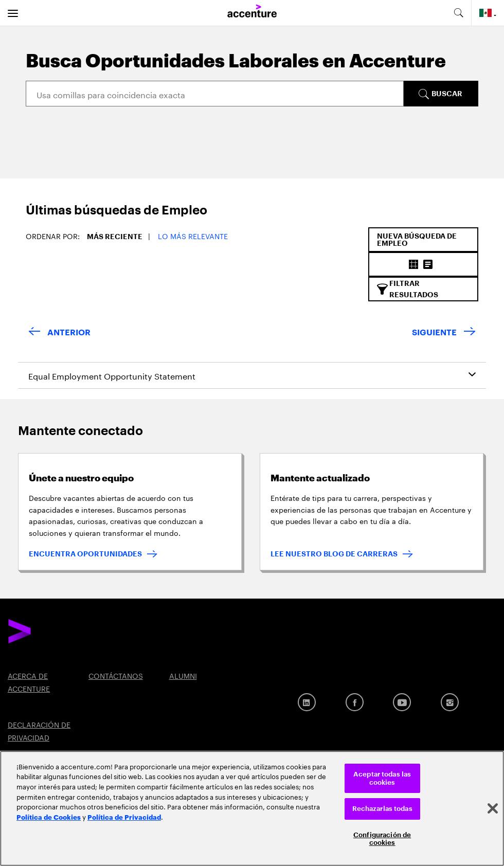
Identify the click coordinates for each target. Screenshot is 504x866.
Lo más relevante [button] (193, 236)
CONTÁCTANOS (116, 675)
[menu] (13, 13)
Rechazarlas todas (382, 809)
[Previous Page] (59, 333)
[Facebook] (355, 702)
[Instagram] (450, 702)
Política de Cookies (49, 817)
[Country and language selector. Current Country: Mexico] (488, 13)
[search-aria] (458, 13)
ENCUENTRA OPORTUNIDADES (85, 554)
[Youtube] (402, 702)
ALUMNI (183, 675)
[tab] (107, 216)
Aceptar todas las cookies (382, 778)
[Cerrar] (493, 808)
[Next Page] (444, 333)
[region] (252, 808)
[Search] (215, 94)
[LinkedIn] (307, 702)
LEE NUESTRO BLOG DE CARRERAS (334, 554)
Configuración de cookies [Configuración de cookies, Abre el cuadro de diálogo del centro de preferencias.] (382, 839)
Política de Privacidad (124, 817)
